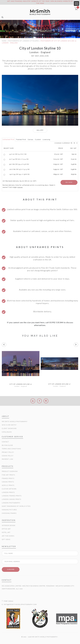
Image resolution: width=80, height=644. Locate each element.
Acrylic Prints (8, 485)
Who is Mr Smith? (9, 425)
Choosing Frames (9, 513)
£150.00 (74, 159)
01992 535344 (8, 601)
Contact (5, 442)
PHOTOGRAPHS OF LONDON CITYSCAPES (24, 41)
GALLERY (40, 130)
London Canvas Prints (11, 499)
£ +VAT (59, 154)
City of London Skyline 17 (59, 384)
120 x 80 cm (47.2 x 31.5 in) (19, 169)
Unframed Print (8, 139)
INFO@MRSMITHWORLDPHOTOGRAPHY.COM (20, 605)
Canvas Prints (8, 482)
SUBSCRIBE (11, 569)
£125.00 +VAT (58, 159)
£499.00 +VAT (58, 169)
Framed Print (21, 139)
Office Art (6, 529)
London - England (21, 386)
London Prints (8, 492)
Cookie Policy (8, 456)
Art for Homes (8, 536)
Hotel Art (6, 532)
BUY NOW (69, 182)
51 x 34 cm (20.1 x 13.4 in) (19, 159)
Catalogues (7, 432)
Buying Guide (7, 445)
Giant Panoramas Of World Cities (16, 506)
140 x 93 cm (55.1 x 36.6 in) (19, 174)
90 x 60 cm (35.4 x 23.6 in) (19, 164)
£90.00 (74, 154)
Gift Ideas (6, 539)
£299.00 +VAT (58, 164)
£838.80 (74, 174)
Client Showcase (9, 429)
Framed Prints (8, 478)
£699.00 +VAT (58, 174)
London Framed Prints (12, 496)
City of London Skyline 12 (21, 384)
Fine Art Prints (8, 475)
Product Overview (10, 471)
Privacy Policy (8, 452)
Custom (38, 139)
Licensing (46, 139)
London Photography (11, 503)
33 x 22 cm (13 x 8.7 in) (18, 154)
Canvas (31, 139)
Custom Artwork (9, 489)
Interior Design (9, 526)
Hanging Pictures (9, 510)
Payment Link (7, 459)
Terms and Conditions (11, 449)
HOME (4, 41)
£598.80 (74, 169)
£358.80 (74, 164)
